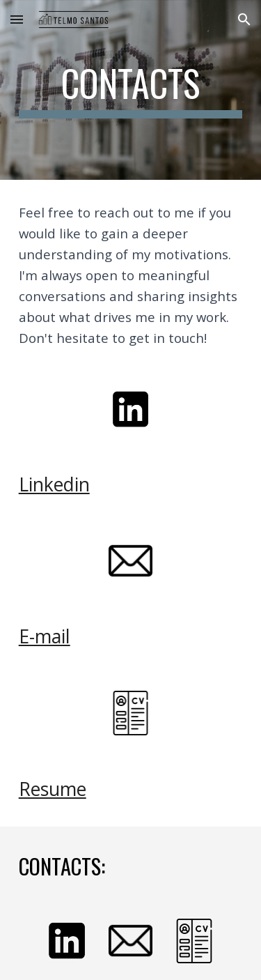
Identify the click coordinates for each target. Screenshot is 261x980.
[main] (131, 90)
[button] (17, 19)
